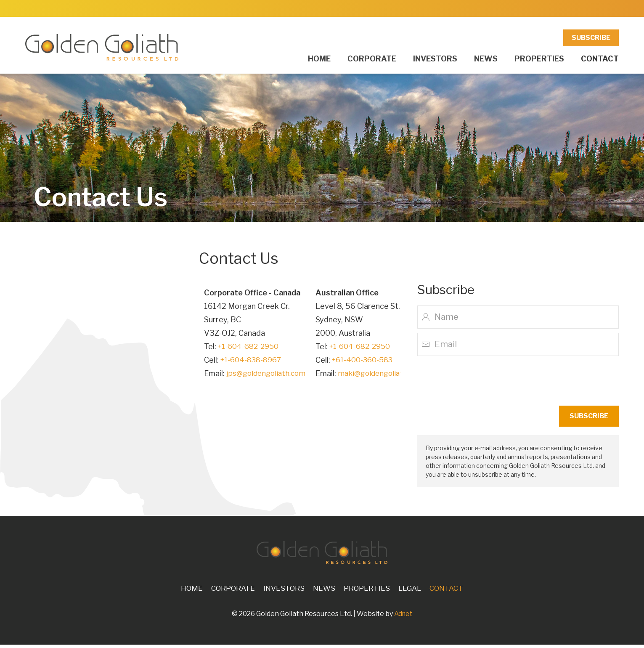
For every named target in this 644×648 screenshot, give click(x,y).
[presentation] (555, 381)
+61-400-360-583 (370, 360)
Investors (435, 59)
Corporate (372, 59)
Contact (600, 59)
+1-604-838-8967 (254, 360)
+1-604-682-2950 (251, 347)
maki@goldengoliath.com (387, 373)
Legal (413, 591)
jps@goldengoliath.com (268, 373)
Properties (539, 59)
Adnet (403, 617)
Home (319, 59)
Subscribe (591, 38)
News (486, 59)
